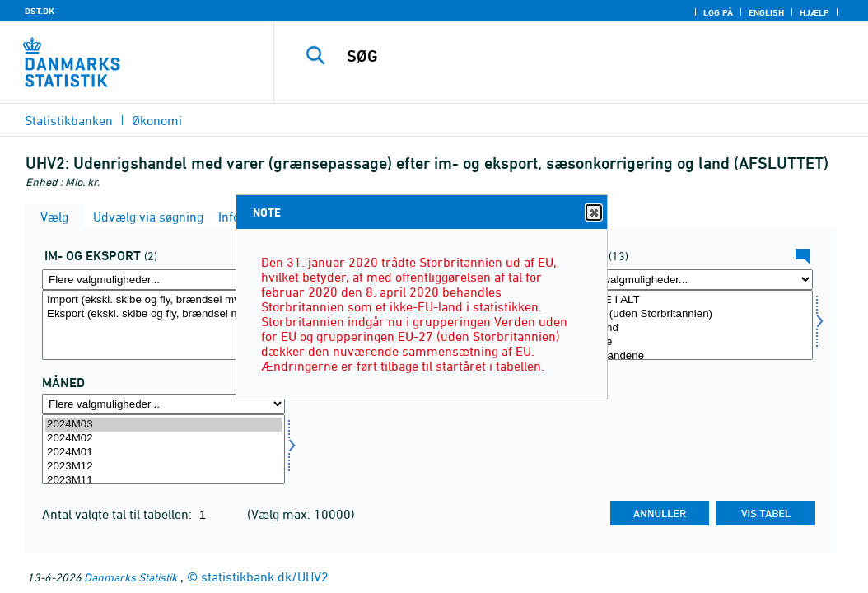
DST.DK (40, 11)
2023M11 (163, 481)
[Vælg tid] (163, 449)
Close (593, 213)
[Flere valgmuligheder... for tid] (163, 404)
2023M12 (163, 467)
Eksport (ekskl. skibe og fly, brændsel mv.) (163, 314)
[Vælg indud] (163, 325)
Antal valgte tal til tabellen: (119, 514)
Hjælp (814, 12)
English (766, 12)
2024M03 (163, 425)
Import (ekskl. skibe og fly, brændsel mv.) (163, 300)
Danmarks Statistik (131, 577)
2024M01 (163, 453)
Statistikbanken (69, 120)
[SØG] (575, 56)
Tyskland (691, 328)
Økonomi (157, 120)
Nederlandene (691, 356)
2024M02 (163, 439)
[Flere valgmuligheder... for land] (691, 280)
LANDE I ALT (691, 300)
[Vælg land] (691, 325)
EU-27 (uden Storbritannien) (691, 314)
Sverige (691, 342)
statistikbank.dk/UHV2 (265, 577)
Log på (718, 12)
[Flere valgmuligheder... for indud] (163, 280)
